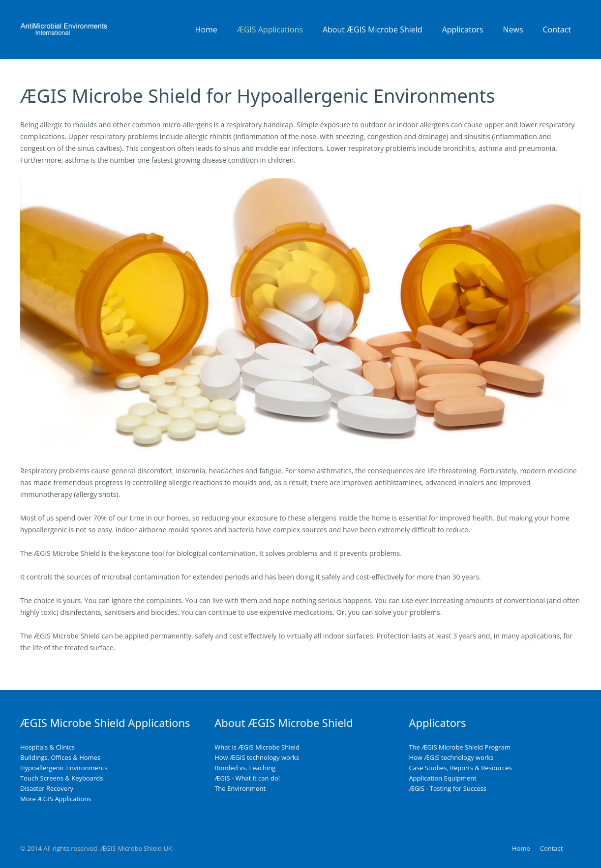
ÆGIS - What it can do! (247, 778)
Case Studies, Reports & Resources (460, 768)
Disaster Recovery (47, 788)
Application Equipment (443, 778)
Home (521, 848)
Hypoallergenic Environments (64, 768)
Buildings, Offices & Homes (60, 757)
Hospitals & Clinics (47, 747)
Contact (552, 848)
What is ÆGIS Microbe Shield (257, 747)
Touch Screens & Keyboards (61, 778)
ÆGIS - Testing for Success (448, 788)
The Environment (240, 788)
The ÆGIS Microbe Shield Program (460, 747)
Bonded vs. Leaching (245, 768)
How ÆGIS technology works (257, 757)
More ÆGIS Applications (56, 799)
